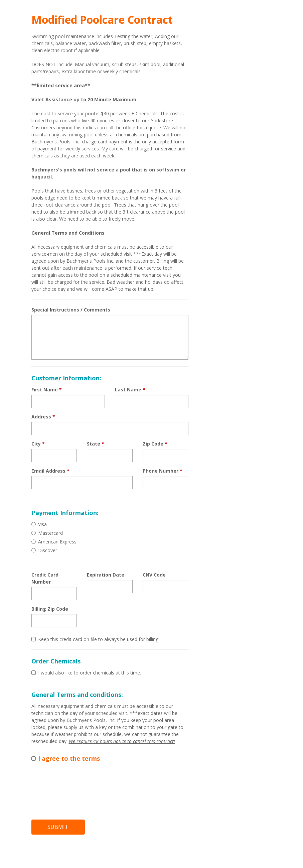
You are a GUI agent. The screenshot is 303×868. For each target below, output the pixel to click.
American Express (54, 542)
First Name (47, 390)
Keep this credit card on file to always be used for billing (95, 639)
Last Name (130, 390)
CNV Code (154, 575)
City (38, 444)
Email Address (50, 471)
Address (43, 417)
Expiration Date (106, 575)
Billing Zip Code (50, 609)
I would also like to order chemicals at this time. (86, 673)
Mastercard (47, 533)
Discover (44, 550)
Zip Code (155, 444)
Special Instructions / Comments (71, 310)
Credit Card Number (45, 578)
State (96, 444)
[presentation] (82, 789)
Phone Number (163, 471)
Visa (39, 524)
